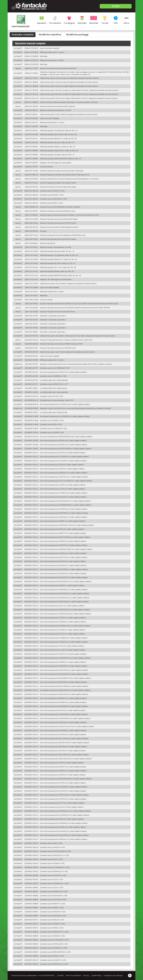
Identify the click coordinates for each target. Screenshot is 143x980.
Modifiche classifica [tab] (50, 35)
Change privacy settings (113, 975)
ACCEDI (116, 6)
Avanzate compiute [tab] (23, 35)
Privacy (86, 975)
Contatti (60, 975)
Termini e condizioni (74, 975)
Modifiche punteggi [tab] (77, 35)
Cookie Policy (96, 975)
